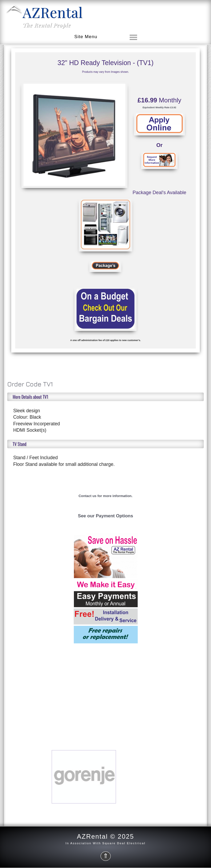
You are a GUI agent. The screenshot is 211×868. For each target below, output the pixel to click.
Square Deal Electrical (124, 843)
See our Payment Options (106, 516)
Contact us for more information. (105, 496)
